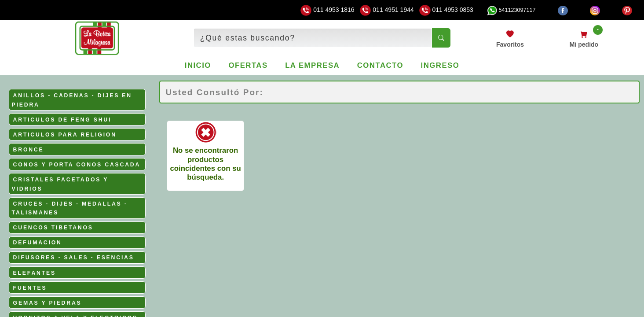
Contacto (380, 65)
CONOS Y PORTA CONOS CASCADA (77, 165)
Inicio (198, 65)
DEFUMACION (38, 243)
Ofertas (248, 65)
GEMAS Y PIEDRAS (48, 303)
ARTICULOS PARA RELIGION (65, 135)
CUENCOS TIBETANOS (53, 228)
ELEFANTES (35, 273)
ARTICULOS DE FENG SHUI (62, 120)
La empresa (312, 65)
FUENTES (30, 288)
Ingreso (440, 65)
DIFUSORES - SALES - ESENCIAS (74, 258)
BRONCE (29, 150)
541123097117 (511, 10)
